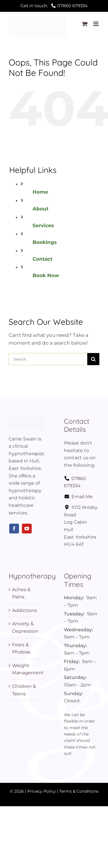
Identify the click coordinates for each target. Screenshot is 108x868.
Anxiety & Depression (25, 627)
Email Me (78, 497)
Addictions (24, 610)
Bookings (45, 242)
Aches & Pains (21, 593)
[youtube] (27, 529)
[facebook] (14, 529)
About (40, 209)
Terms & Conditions (79, 791)
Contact (42, 259)
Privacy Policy (42, 791)
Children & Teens (24, 690)
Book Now (46, 275)
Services (43, 225)
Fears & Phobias (21, 648)
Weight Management (27, 669)
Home (40, 192)
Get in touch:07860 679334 (54, 6)
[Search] (93, 359)
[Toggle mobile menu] (96, 24)
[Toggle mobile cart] (85, 24)
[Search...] (48, 359)
